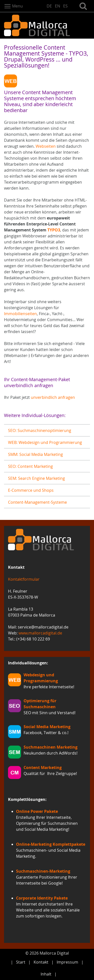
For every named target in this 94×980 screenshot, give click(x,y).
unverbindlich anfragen (53, 397)
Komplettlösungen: (27, 799)
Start (21, 962)
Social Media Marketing (47, 727)
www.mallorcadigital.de (40, 633)
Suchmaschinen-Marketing (43, 871)
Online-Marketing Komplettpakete (51, 844)
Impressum (67, 962)
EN (58, 6)
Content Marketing (43, 768)
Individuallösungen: (28, 663)
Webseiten (46, 146)
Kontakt (41, 962)
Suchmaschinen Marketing (51, 747)
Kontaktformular (24, 579)
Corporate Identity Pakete (42, 898)
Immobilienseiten (20, 314)
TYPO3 (54, 230)
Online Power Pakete (37, 811)
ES (65, 6)
